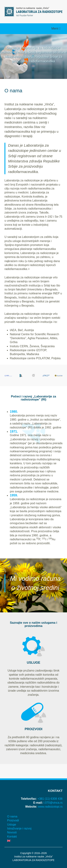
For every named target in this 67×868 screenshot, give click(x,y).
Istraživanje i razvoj (19, 828)
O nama (12, 816)
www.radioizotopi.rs (50, 807)
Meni (55, 29)
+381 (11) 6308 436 (50, 799)
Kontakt (12, 837)
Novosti (12, 832)
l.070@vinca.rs (53, 803)
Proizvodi (13, 820)
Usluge (12, 825)
